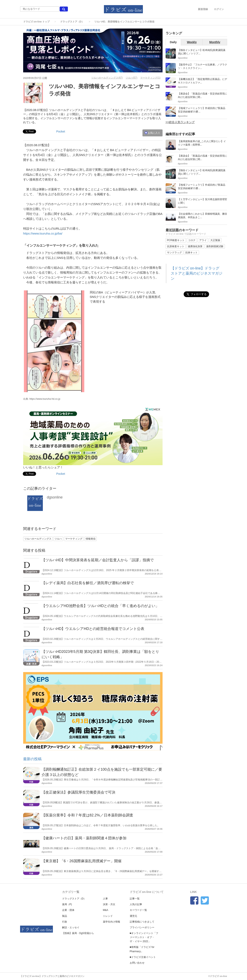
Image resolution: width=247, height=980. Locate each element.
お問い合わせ (137, 963)
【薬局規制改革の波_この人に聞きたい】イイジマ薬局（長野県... (202, 143)
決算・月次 (109, 904)
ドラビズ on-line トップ (36, 22)
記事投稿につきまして (142, 922)
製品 (65, 916)
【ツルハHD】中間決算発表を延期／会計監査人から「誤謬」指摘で (98, 560)
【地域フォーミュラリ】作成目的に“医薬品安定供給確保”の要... (202, 110)
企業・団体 (68, 910)
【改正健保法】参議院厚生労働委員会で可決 (79, 792)
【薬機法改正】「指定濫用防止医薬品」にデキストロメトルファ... (203, 81)
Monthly (215, 42)
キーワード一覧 (138, 910)
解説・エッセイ (71, 927)
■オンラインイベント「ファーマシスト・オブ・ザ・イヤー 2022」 (144, 937)
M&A (106, 910)
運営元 (133, 916)
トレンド (108, 916)
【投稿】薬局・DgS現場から (78, 933)
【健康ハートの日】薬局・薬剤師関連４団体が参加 (84, 838)
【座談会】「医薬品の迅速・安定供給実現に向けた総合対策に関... (203, 95)
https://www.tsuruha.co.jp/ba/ (43, 233)
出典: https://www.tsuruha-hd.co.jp (42, 399)
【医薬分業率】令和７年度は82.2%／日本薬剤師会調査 (87, 815)
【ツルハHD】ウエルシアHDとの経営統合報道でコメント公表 (93, 629)
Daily (173, 42)
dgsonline (55, 497)
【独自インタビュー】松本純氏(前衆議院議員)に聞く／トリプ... (202, 52)
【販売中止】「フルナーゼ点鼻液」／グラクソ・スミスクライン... (203, 66)
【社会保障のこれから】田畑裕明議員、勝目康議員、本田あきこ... (203, 216)
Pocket (61, 131)
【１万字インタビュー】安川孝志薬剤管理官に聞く (203, 201)
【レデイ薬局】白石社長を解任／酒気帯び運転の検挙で (88, 583)
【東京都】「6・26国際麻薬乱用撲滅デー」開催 (82, 861)
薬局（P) (67, 904)
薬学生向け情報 (112, 922)
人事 (105, 899)
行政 (65, 922)
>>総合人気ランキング (180, 122)
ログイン (219, 9)
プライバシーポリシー (142, 927)
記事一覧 (135, 899)
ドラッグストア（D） (72, 22)
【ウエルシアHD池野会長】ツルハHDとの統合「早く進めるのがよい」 (100, 606)
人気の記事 (136, 904)
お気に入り (152, 133)
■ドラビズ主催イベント (143, 957)
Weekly (192, 42)
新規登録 (203, 9)
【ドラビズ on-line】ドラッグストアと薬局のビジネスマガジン (197, 273)
